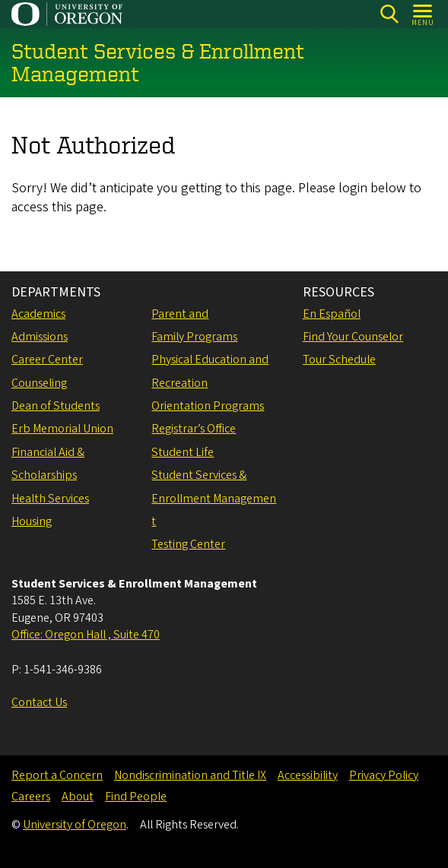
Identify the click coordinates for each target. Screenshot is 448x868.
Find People (136, 797)
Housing (32, 521)
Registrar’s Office (194, 429)
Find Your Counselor (353, 337)
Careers (31, 797)
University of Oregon (75, 825)
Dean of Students (56, 406)
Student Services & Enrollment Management (214, 498)
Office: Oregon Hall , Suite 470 (86, 635)
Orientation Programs (208, 406)
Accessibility (308, 775)
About (78, 797)
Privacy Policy (384, 775)
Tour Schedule (339, 360)
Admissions (40, 337)
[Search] (389, 14)
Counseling (39, 383)
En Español (332, 314)
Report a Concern (57, 775)
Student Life (183, 452)
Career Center (47, 360)
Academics (38, 314)
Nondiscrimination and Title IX (190, 775)
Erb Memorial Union (62, 429)
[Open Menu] (423, 14)
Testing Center (188, 544)
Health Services (50, 499)
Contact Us (39, 702)
